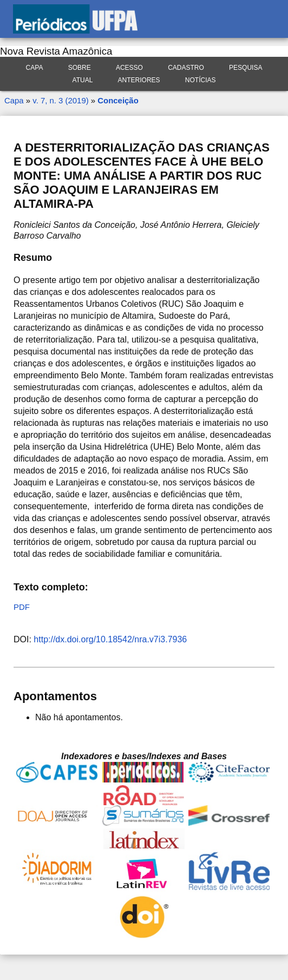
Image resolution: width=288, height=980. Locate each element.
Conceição (118, 100)
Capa (35, 68)
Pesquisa (246, 68)
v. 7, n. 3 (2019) (60, 100)
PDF (22, 607)
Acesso (129, 68)
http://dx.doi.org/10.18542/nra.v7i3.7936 (110, 639)
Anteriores (139, 80)
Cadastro (186, 68)
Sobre (80, 68)
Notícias (201, 80)
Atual (83, 80)
